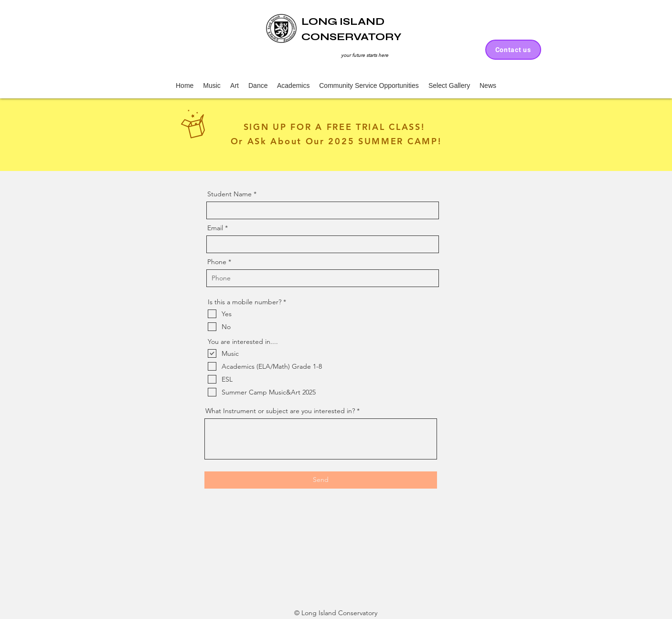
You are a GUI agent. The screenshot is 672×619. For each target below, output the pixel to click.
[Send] (321, 480)
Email (215, 228)
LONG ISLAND (343, 21)
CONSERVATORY (352, 37)
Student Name (229, 194)
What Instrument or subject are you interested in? (280, 411)
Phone (217, 262)
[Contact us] (513, 50)
